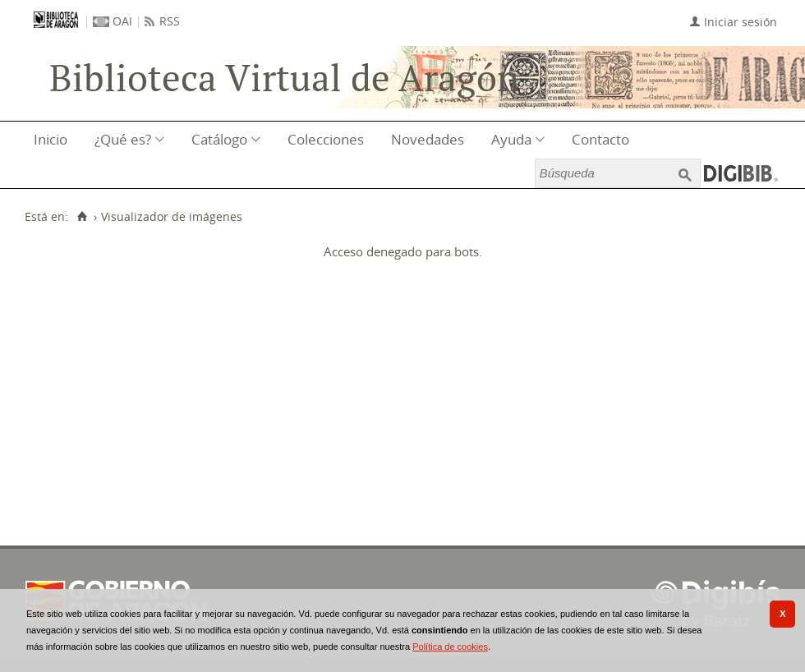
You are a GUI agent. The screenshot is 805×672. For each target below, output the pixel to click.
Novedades (428, 139)
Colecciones (326, 139)
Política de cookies (450, 647)
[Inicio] (82, 217)
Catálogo (219, 139)
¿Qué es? (123, 139)
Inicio (51, 139)
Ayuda (511, 139)
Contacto (600, 139)
